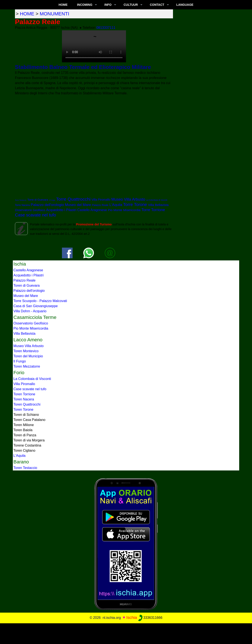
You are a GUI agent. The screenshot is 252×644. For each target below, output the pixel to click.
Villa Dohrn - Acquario (30, 311)
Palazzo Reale (100, 205)
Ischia (132, 617)
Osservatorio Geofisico (30, 210)
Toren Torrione (24, 394)
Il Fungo (52, 200)
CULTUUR (131, 5)
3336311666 (150, 618)
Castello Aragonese (92, 210)
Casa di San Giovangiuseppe (36, 306)
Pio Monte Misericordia (124, 210)
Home (63, 5)
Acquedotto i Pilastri (61, 210)
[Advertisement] (126, 633)
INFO (108, 5)
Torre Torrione (153, 210)
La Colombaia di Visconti (157, 200)
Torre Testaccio (21, 200)
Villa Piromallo (101, 200)
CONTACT (157, 5)
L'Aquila (116, 205)
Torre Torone (135, 204)
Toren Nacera (24, 399)
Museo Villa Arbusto (128, 199)
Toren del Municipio (28, 356)
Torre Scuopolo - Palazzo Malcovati (40, 301)
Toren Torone (23, 410)
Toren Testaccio (25, 468)
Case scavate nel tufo (35, 215)
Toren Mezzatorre (27, 366)
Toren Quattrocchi (27, 404)
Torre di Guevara (38, 200)
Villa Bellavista (158, 205)
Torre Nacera (22, 205)
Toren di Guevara (27, 285)
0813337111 (106, 28)
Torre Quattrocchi (73, 199)
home (27, 14)
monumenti (54, 14)
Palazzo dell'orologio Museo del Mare (61, 205)
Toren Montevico (26, 351)
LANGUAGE (185, 5)
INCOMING (85, 5)
